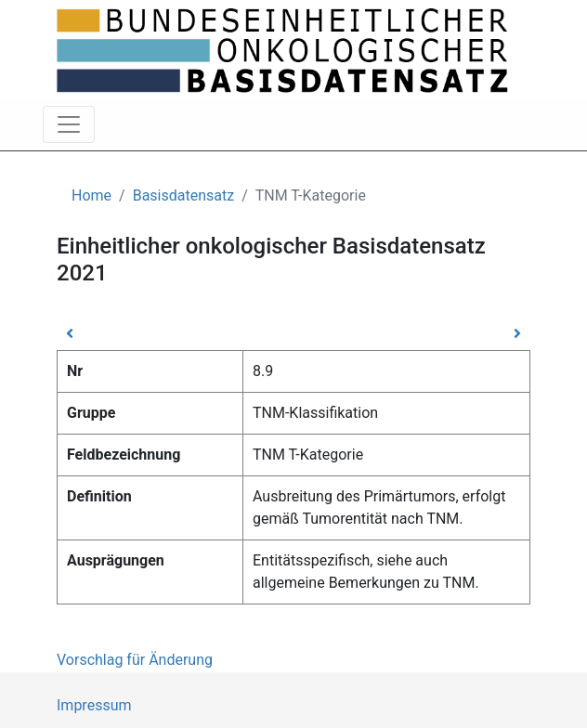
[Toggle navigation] (69, 124)
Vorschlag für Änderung (135, 660)
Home (91, 195)
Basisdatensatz (184, 195)
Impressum (94, 705)
